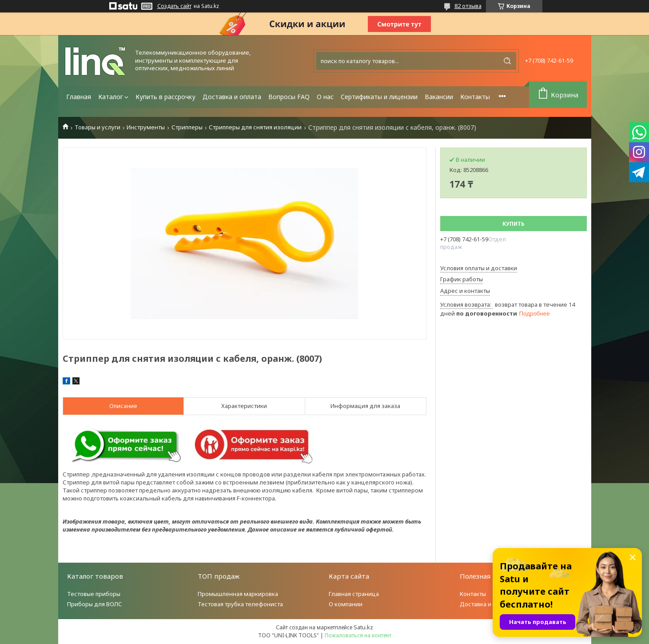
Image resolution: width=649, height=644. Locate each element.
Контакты (475, 97)
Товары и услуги (98, 127)
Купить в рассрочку (165, 97)
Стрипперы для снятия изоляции (255, 127)
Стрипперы (187, 127)
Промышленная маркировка (238, 594)
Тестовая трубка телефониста (240, 604)
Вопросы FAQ (289, 97)
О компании (346, 604)
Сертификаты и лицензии (379, 97)
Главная (79, 97)
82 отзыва (468, 6)
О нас (325, 97)
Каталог (111, 97)
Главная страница (354, 594)
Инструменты (146, 127)
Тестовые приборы (94, 594)
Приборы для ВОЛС (95, 604)
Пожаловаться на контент (358, 635)
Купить (514, 224)
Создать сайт (174, 6)
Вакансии (439, 97)
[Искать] (507, 61)
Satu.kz (363, 627)
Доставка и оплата (232, 97)
